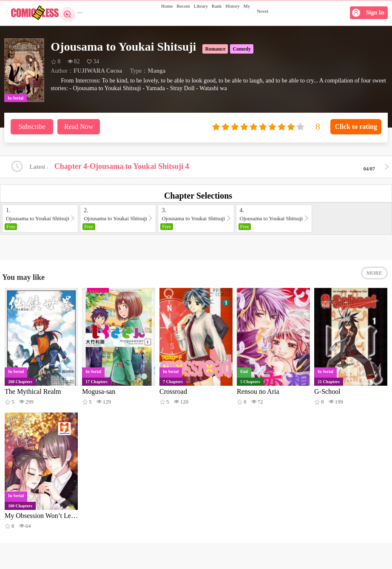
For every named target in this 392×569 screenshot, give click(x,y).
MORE (374, 281)
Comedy (242, 49)
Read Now (79, 127)
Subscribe (32, 127)
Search (75, 13)
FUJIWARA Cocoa (98, 71)
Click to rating (356, 127)
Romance (215, 49)
